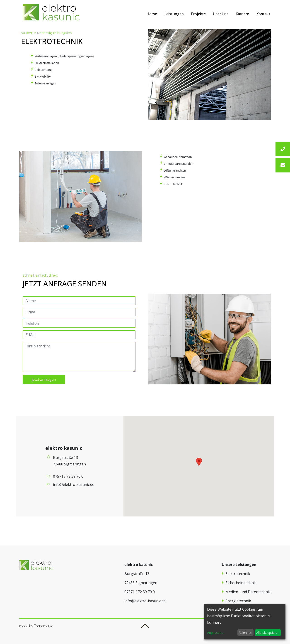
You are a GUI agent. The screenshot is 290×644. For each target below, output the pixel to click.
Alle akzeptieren (268, 633)
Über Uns (221, 14)
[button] (199, 462)
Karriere (242, 14)
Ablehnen (245, 633)
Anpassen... (215, 633)
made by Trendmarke (36, 626)
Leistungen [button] (174, 14)
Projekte (198, 14)
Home (152, 14)
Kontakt (263, 14)
